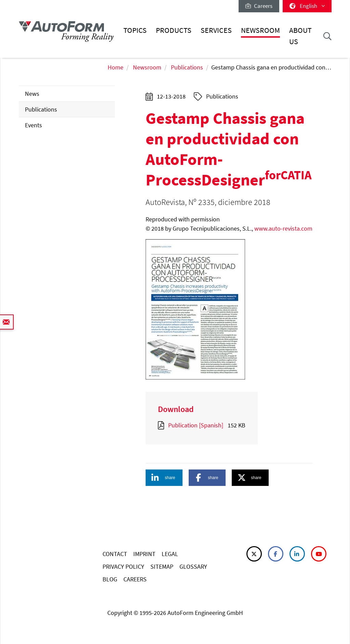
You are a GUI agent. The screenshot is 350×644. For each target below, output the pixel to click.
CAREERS (135, 579)
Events (33, 125)
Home (116, 67)
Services (216, 30)
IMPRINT (144, 554)
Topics (135, 30)
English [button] (307, 6)
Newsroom (260, 30)
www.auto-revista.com (283, 228)
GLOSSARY (193, 566)
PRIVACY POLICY (123, 566)
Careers (259, 6)
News (32, 94)
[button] (164, 478)
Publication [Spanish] (196, 425)
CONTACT (115, 554)
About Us (300, 36)
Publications (187, 67)
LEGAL (170, 554)
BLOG (110, 579)
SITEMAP (162, 566)
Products (174, 30)
